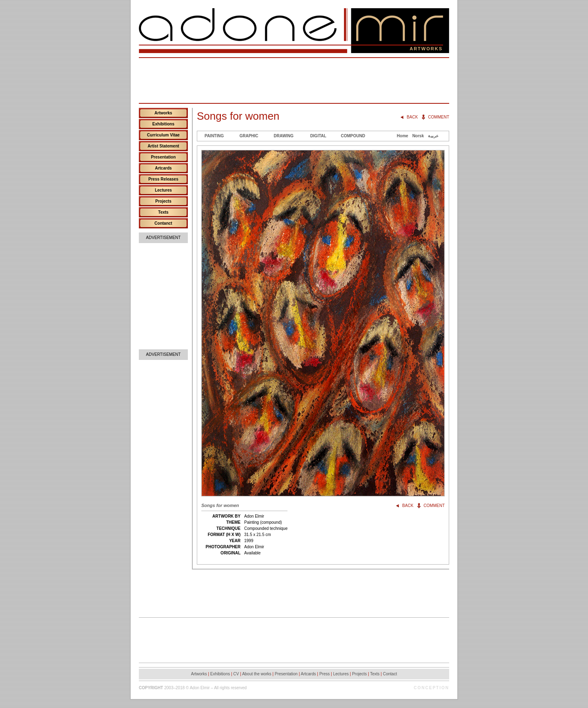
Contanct (163, 223)
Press (325, 674)
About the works (257, 674)
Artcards (163, 168)
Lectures (163, 190)
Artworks (163, 113)
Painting (214, 136)
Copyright (151, 688)
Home (403, 136)
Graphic (249, 136)
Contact (390, 674)
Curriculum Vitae (163, 135)
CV (236, 674)
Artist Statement (163, 146)
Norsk (418, 136)
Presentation (164, 157)
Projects (163, 201)
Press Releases (163, 179)
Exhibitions (163, 124)
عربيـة (433, 136)
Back (412, 117)
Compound (353, 136)
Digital (318, 136)
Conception (431, 688)
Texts (163, 212)
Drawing (283, 136)
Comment (439, 117)
